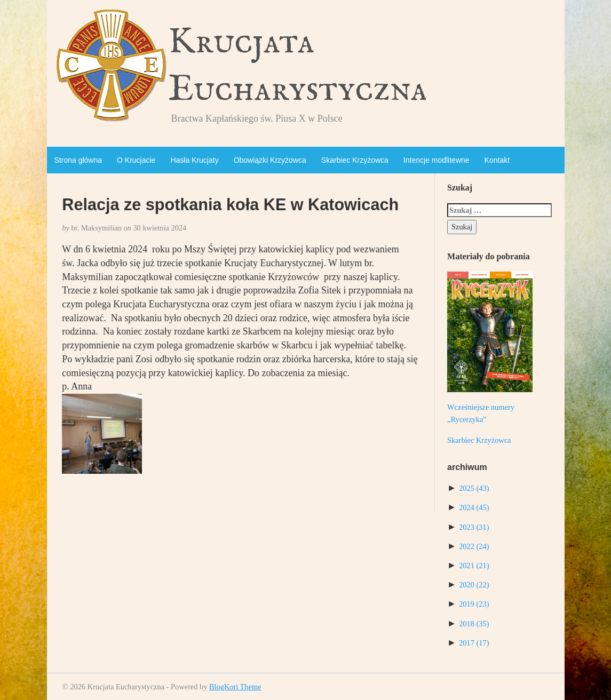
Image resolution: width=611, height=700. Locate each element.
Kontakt (497, 160)
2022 (474, 546)
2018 (474, 624)
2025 (474, 488)
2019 (474, 604)
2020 (474, 585)
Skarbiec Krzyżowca (355, 160)
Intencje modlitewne (437, 160)
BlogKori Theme (235, 687)
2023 (474, 527)
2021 (474, 566)
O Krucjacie (136, 160)
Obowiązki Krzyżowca (270, 160)
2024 (474, 507)
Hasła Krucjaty (194, 160)
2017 (474, 643)
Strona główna (78, 160)
